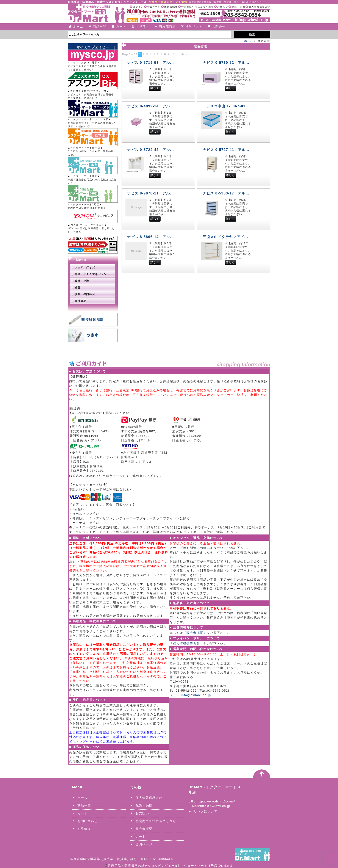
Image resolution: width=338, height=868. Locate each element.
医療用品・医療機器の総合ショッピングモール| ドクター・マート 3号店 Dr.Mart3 (170, 866)
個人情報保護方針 (259, 7)
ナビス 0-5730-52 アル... (226, 63)
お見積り (142, 27)
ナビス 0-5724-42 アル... (151, 150)
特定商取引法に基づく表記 (198, 7)
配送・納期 (238, 7)
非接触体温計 (93, 320)
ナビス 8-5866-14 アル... (151, 237)
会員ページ (154, 7)
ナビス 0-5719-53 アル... (151, 63)
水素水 (93, 335)
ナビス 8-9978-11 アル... (151, 193)
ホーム (78, 27)
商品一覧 (100, 27)
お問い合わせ (88, 821)
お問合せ (219, 27)
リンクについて (206, 811)
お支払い (223, 7)
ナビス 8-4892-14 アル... (151, 106)
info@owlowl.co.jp (196, 695)
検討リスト (194, 27)
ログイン (138, 7)
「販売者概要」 (195, 633)
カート (121, 27)
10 (173, 54)
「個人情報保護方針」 (186, 644)
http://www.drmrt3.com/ (216, 801)
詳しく (155, 88)
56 (182, 54)
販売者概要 (171, 7)
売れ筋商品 (167, 27)
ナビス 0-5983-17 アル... (226, 193)
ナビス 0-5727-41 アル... (226, 150)
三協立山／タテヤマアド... (225, 237)
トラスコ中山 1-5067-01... (226, 106)
